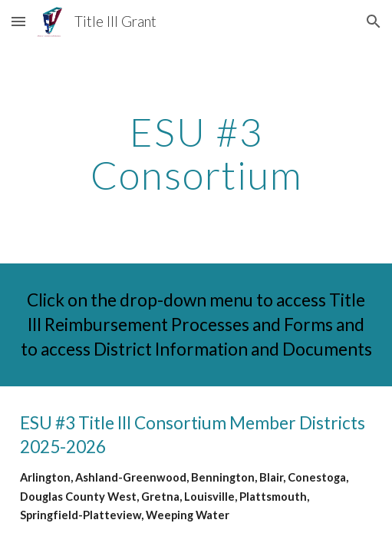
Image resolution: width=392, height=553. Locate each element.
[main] (196, 153)
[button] (18, 21)
